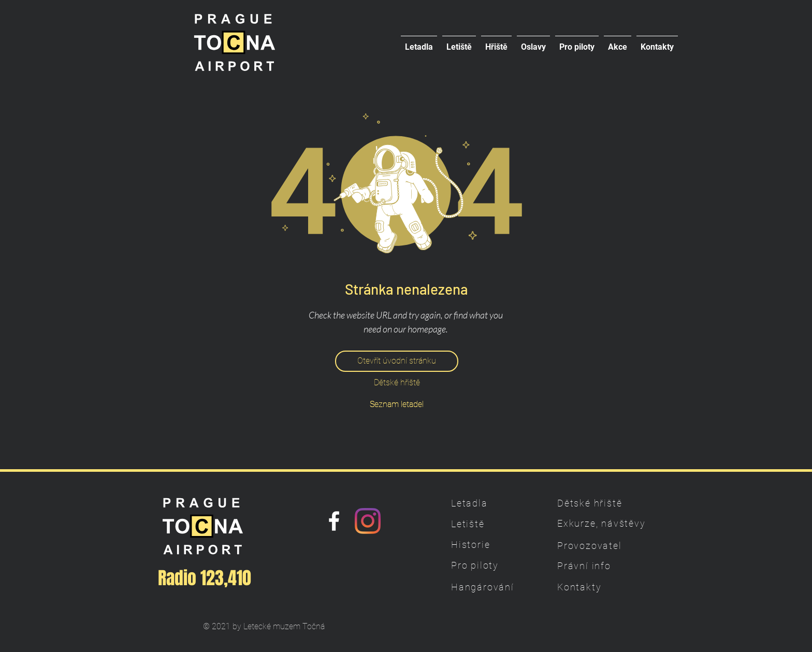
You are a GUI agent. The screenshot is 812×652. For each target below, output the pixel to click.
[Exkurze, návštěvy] (603, 523)
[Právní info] (593, 566)
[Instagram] (368, 521)
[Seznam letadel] (397, 405)
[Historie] (487, 544)
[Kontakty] (593, 587)
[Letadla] (487, 503)
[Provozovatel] (593, 545)
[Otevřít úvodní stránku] (397, 361)
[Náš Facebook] (334, 521)
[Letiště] (487, 524)
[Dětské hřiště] (397, 383)
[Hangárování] (487, 587)
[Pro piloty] (487, 565)
